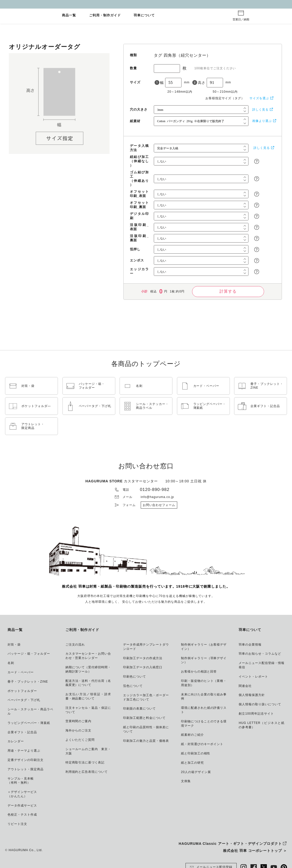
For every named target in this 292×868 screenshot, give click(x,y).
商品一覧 (69, 15)
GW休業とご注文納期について (146, 4)
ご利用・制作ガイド (105, 15)
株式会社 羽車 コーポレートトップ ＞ (255, 851)
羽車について (144, 15)
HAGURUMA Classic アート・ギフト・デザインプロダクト (230, 844)
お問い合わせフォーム (159, 505)
